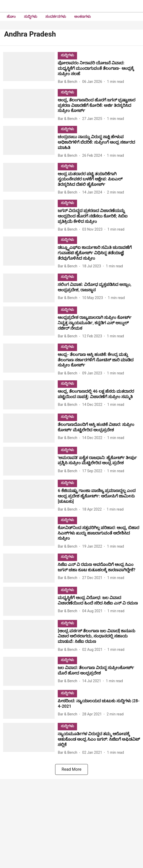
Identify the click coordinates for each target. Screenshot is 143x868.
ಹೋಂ (11, 16)
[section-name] (67, 55)
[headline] (99, 68)
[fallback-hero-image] (30, 68)
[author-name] (69, 82)
